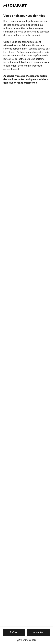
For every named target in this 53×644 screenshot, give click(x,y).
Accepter (38, 633)
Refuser (14, 633)
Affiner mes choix (27, 640)
